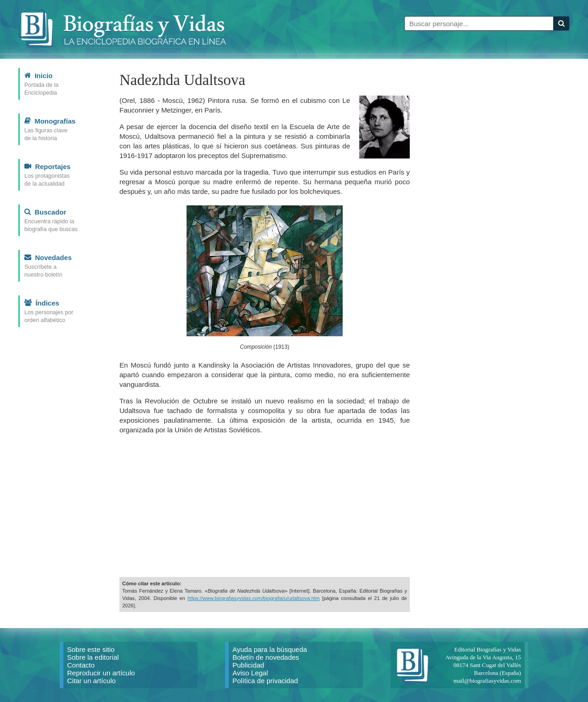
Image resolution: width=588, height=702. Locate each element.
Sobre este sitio (91, 649)
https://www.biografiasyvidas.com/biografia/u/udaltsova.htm (254, 598)
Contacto (81, 665)
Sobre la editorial (93, 657)
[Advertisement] (265, 506)
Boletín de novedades (266, 657)
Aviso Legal (250, 673)
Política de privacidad (265, 681)
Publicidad (248, 665)
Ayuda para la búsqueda (270, 649)
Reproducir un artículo (101, 673)
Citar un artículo (91, 681)
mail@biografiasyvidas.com (487, 681)
